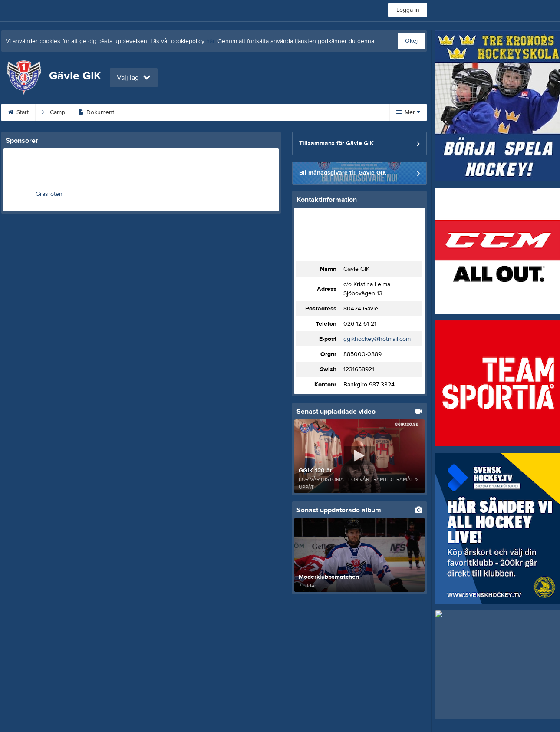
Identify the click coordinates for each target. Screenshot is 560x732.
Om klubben (235, 112)
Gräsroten (49, 194)
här (210, 41)
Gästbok (336, 112)
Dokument (96, 112)
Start (18, 112)
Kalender (144, 112)
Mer (408, 112)
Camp (54, 112)
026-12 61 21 (360, 324)
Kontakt (188, 112)
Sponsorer (288, 112)
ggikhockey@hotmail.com (377, 339)
